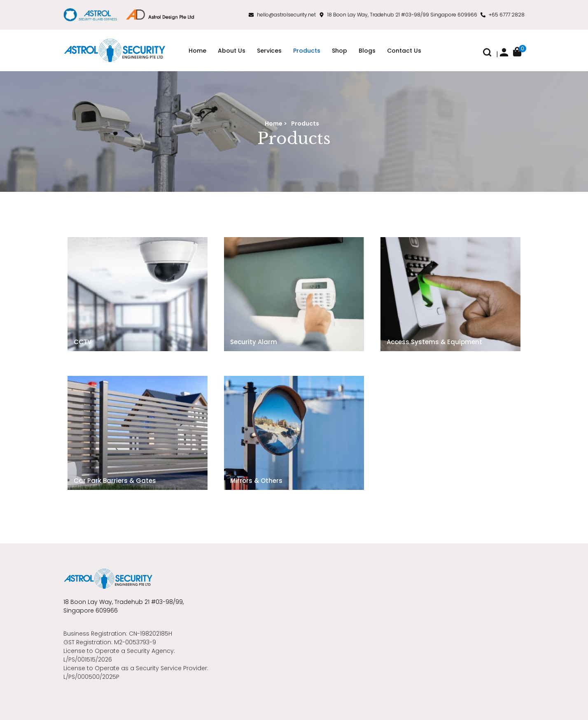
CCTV (83, 342)
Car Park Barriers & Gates (115, 481)
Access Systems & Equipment (434, 342)
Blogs (367, 51)
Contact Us (404, 51)
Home (197, 51)
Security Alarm (254, 342)
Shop (339, 51)
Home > (276, 123)
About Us (232, 51)
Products (307, 51)
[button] (487, 54)
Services (269, 51)
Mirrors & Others (256, 481)
